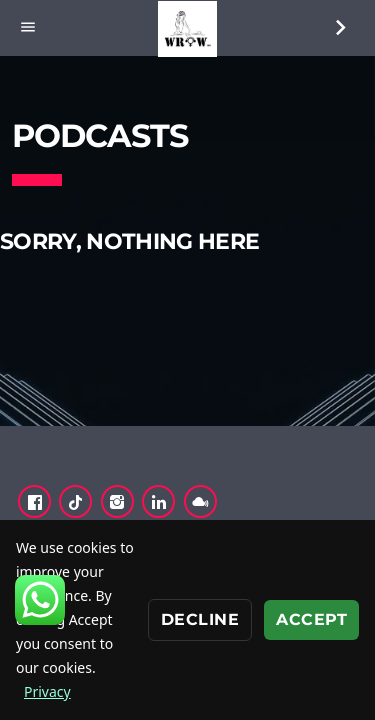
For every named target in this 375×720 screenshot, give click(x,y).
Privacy (47, 691)
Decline (200, 619)
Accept (311, 619)
